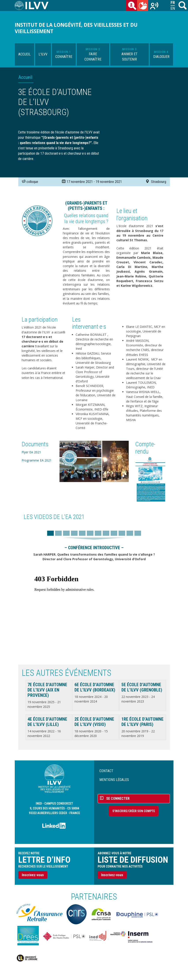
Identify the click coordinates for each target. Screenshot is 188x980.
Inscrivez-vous (33, 875)
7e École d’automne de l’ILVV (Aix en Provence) (47, 690)
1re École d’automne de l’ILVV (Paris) (142, 722)
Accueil (24, 54)
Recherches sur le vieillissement (154, 6)
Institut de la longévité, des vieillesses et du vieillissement (76, 28)
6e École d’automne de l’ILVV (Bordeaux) (95, 687)
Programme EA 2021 (37, 460)
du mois (143, 6)
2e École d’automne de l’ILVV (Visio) (94, 722)
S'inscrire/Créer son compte (134, 811)
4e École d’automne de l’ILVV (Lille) (47, 722)
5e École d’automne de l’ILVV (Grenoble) (142, 687)
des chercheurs (132, 6)
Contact (106, 771)
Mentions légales (114, 780)
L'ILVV (43, 54)
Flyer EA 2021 (31, 452)
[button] (94, 461)
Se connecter (118, 799)
